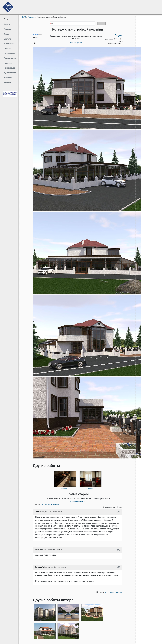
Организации (10, 58)
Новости (8, 63)
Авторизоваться (10, 19)
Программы (9, 68)
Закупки (8, 29)
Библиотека (9, 44)
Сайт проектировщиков (6, 6)
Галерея (7, 49)
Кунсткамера (10, 73)
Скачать (8, 39)
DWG (24, 17)
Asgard (119, 35)
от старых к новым (50, 504)
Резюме (8, 82)
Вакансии (8, 78)
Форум (7, 24)
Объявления (9, 53)
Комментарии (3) (76, 43)
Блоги (6, 34)
